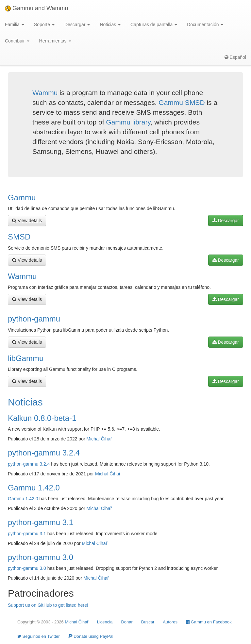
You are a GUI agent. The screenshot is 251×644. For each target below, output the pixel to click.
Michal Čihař (99, 439)
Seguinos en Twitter (39, 636)
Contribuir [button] (17, 41)
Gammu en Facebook (209, 622)
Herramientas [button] (55, 41)
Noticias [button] (110, 25)
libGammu (26, 358)
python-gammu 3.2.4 (44, 453)
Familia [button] (15, 25)
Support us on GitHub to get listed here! (48, 605)
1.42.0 (32, 499)
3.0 (43, 568)
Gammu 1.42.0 (34, 488)
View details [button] (27, 221)
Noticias (25, 402)
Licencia (105, 622)
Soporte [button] (44, 25)
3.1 (43, 534)
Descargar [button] (77, 25)
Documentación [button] (205, 25)
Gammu (22, 198)
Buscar (148, 622)
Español (235, 57)
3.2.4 (45, 464)
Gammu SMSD (182, 102)
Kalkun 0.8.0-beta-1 (42, 418)
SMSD (19, 237)
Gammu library (128, 122)
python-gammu (34, 319)
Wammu (45, 93)
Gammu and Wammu (36, 8)
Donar (127, 622)
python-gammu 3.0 (41, 557)
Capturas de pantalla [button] (154, 25)
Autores (170, 622)
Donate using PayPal (91, 636)
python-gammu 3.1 (41, 522)
